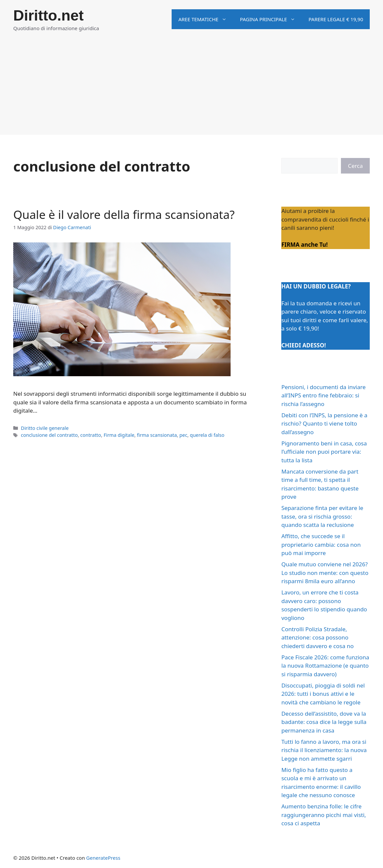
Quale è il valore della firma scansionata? (124, 214)
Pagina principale (271, 19)
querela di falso (207, 435)
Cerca (355, 166)
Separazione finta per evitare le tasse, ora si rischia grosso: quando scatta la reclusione (322, 516)
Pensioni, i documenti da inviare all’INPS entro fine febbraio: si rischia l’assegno (323, 395)
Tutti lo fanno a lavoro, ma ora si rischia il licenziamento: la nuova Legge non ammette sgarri (324, 750)
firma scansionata (157, 435)
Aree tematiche (206, 19)
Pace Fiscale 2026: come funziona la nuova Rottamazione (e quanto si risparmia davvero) (325, 666)
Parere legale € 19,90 (336, 19)
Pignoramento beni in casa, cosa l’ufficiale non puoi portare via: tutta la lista (324, 452)
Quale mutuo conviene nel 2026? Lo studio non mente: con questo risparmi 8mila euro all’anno (325, 573)
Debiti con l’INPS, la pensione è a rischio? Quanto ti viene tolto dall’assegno (324, 424)
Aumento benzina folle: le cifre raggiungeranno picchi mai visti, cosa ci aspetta (324, 815)
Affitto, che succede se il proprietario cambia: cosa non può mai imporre (321, 544)
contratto (91, 435)
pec (183, 435)
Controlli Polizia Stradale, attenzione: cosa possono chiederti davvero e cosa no (317, 638)
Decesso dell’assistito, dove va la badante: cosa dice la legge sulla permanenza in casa (324, 722)
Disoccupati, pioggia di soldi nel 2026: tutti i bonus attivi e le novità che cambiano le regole (323, 694)
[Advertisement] (191, 88)
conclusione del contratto (49, 435)
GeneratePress (103, 858)
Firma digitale (119, 435)
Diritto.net (48, 15)
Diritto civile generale (45, 428)
